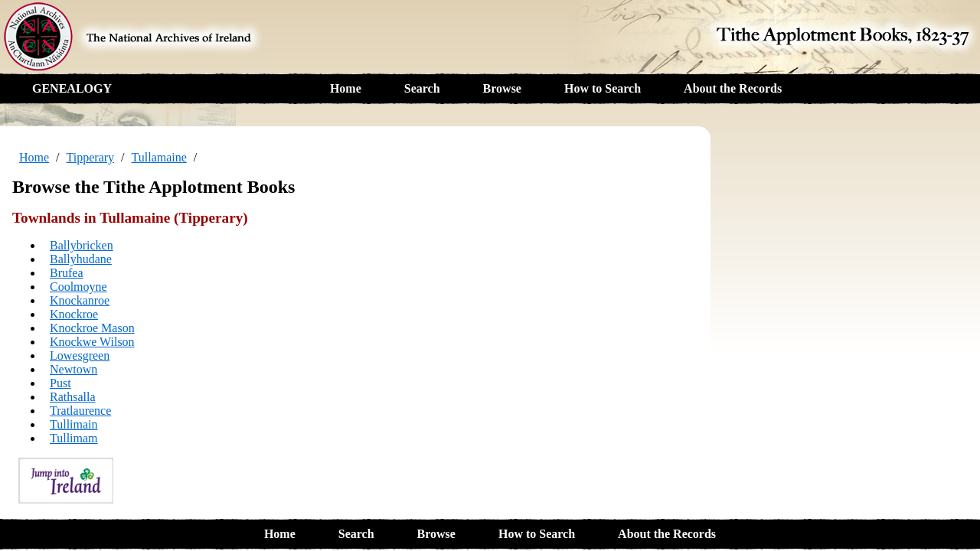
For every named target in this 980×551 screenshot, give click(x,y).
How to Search (603, 88)
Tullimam (74, 438)
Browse (502, 88)
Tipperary (91, 157)
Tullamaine (159, 157)
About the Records (733, 88)
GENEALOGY (72, 88)
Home (346, 88)
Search (422, 88)
